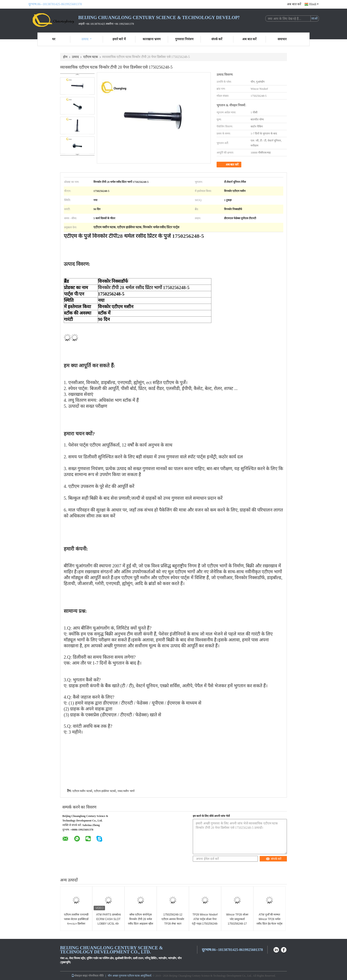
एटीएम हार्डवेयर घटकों (105, 791)
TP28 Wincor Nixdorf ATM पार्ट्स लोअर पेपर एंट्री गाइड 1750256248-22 (205, 921)
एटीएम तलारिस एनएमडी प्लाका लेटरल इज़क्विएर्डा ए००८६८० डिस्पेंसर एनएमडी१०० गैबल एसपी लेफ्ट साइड (76, 924)
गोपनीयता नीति (96, 976)
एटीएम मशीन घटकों (82, 791)
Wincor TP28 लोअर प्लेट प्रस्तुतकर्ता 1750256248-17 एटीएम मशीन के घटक (237, 921)
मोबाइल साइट (80, 976)
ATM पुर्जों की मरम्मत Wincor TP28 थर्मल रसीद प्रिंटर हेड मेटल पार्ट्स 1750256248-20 (269, 921)
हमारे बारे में (119, 39)
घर (54, 39)
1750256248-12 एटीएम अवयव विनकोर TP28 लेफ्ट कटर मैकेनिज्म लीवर (173, 921)
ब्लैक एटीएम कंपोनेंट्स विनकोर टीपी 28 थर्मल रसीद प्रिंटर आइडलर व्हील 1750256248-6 (141, 921)
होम (65, 57)
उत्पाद (87, 39)
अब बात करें (294, 4)
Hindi (314, 4)
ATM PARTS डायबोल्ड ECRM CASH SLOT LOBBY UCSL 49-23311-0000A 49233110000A (108, 924)
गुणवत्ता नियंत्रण (184, 39)
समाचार (282, 39)
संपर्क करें (217, 39)
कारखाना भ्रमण (152, 39)
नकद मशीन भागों (126, 791)
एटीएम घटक (91, 57)
